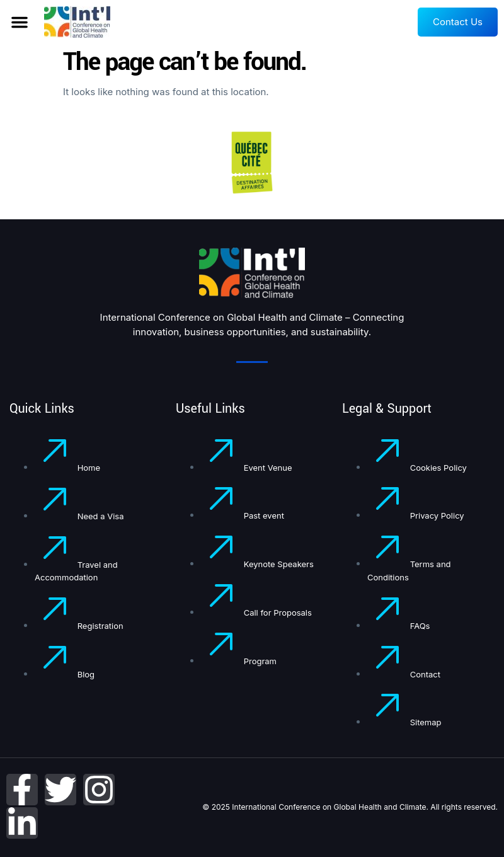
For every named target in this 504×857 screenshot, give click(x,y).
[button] (20, 22)
